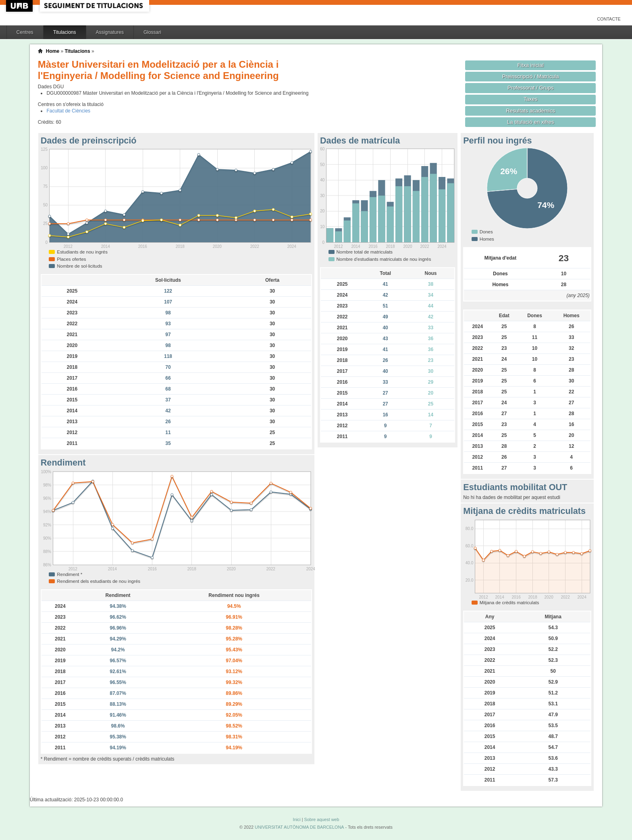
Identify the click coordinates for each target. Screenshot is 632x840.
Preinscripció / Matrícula (531, 76)
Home (53, 51)
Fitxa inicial (531, 65)
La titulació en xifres (531, 122)
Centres (25, 32)
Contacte (609, 19)
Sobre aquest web (321, 819)
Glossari (152, 32)
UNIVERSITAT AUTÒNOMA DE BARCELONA (299, 827)
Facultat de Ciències (68, 111)
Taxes (531, 99)
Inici (296, 819)
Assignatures (110, 32)
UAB (20, 6)
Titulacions (65, 32)
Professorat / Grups (530, 88)
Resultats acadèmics (530, 111)
